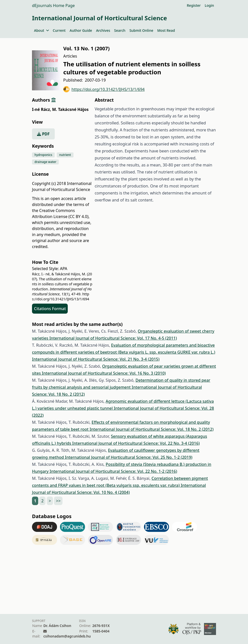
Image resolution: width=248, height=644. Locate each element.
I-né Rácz (41, 109)
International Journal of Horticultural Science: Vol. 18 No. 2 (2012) (151, 429)
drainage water (45, 162)
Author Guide (81, 30)
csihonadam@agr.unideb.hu (67, 636)
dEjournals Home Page (53, 6)
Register (194, 5)
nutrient (65, 155)
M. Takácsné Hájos (70, 109)
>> (58, 501)
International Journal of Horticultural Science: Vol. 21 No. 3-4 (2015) (96, 359)
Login (209, 5)
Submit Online (141, 30)
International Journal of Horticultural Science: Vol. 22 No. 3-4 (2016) (136, 443)
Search (120, 30)
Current (59, 30)
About (41, 30)
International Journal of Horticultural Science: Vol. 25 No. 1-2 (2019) (129, 457)
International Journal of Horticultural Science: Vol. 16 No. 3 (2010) (104, 373)
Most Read (166, 30)
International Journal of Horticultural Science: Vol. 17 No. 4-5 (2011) (113, 338)
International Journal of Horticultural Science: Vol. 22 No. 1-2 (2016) (113, 471)
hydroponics (43, 155)
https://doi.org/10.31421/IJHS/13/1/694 (104, 89)
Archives (103, 30)
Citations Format (50, 309)
